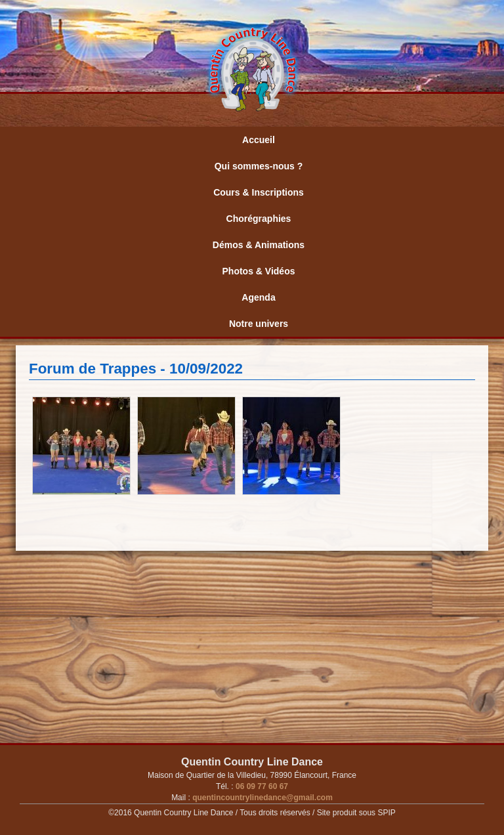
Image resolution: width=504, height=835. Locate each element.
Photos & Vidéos (259, 271)
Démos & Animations (259, 245)
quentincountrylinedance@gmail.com (262, 798)
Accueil (259, 140)
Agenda (258, 297)
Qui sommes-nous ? (259, 166)
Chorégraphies (259, 219)
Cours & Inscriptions (259, 192)
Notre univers (259, 324)
